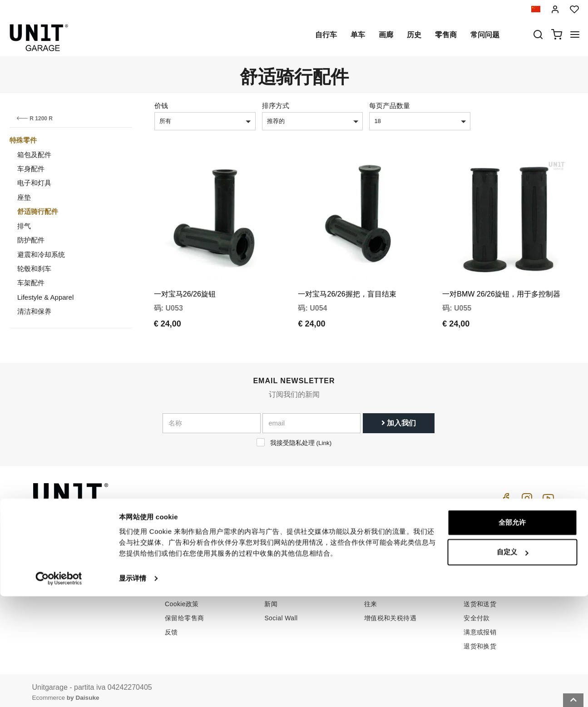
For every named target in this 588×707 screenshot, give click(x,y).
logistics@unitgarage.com (88, 558)
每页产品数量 (390, 106)
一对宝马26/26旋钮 (185, 278)
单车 (358, 35)
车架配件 (31, 283)
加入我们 (399, 419)
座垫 (24, 197)
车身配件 (31, 169)
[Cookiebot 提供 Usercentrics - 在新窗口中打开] (59, 689)
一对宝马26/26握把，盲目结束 (347, 278)
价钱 (161, 106)
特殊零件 (23, 140)
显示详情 (133, 689)
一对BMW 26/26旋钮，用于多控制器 (501, 278)
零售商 (446, 35)
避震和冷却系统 (41, 255)
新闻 (271, 600)
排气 (24, 226)
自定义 (512, 663)
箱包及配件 (34, 155)
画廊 (386, 35)
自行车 (326, 35)
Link (324, 439)
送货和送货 (480, 600)
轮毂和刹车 (34, 269)
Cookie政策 (182, 600)
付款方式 (477, 586)
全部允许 (512, 633)
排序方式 (276, 106)
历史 (414, 35)
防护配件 (31, 240)
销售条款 (477, 572)
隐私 (171, 586)
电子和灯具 (34, 183)
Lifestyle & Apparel (45, 297)
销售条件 (477, 558)
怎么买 (374, 558)
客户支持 (377, 572)
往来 (371, 600)
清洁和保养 (34, 311)
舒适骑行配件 (38, 211)
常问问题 (485, 35)
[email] (311, 419)
